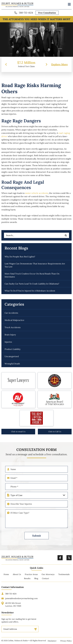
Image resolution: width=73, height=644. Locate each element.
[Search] (66, 235)
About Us (17, 576)
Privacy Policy (66, 641)
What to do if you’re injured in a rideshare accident (30, 291)
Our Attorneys (48, 576)
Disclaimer (52, 641)
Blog (36, 580)
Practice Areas (31, 576)
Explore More (60, 64)
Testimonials (64, 576)
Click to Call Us (55, 432)
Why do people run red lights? (20, 257)
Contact (46, 580)
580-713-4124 (26, 13)
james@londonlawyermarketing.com (21, 600)
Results (27, 580)
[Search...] (36, 235)
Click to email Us (18, 432)
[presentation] (6, 64)
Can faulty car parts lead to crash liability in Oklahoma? (32, 284)
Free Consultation (47, 13)
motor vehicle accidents (37, 193)
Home (6, 576)
